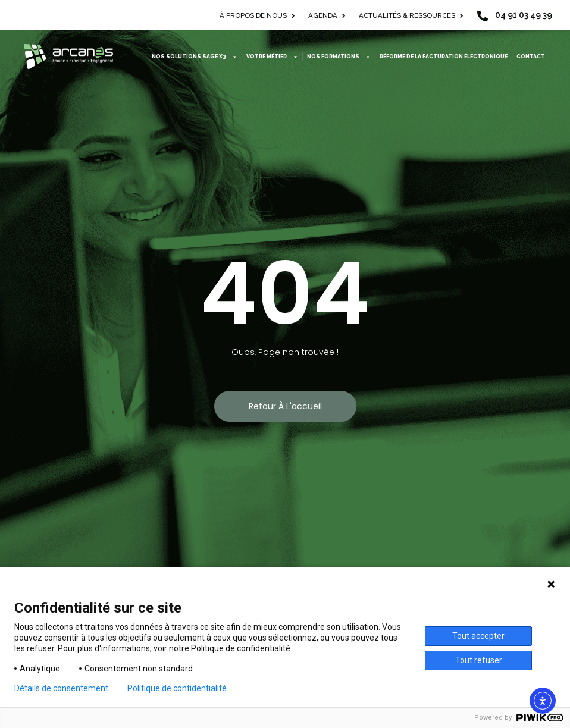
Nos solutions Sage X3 (195, 57)
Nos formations (339, 57)
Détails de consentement (61, 688)
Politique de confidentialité (177, 688)
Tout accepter (478, 636)
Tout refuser (479, 660)
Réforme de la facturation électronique (444, 57)
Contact (531, 57)
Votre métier (272, 57)
